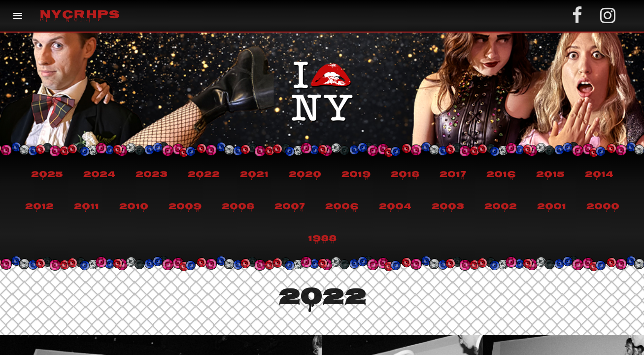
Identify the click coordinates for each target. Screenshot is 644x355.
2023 (152, 175)
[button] (18, 16)
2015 (550, 175)
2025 (47, 175)
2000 (603, 207)
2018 (405, 175)
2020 (305, 175)
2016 (501, 175)
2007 (290, 207)
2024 (99, 175)
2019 (356, 175)
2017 (453, 175)
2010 (134, 207)
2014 (599, 175)
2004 (395, 207)
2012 (39, 207)
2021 (254, 175)
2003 (448, 207)
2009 (185, 207)
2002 (501, 207)
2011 (86, 207)
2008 (238, 207)
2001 (552, 207)
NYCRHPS (80, 16)
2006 (342, 207)
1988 (322, 239)
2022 (204, 175)
